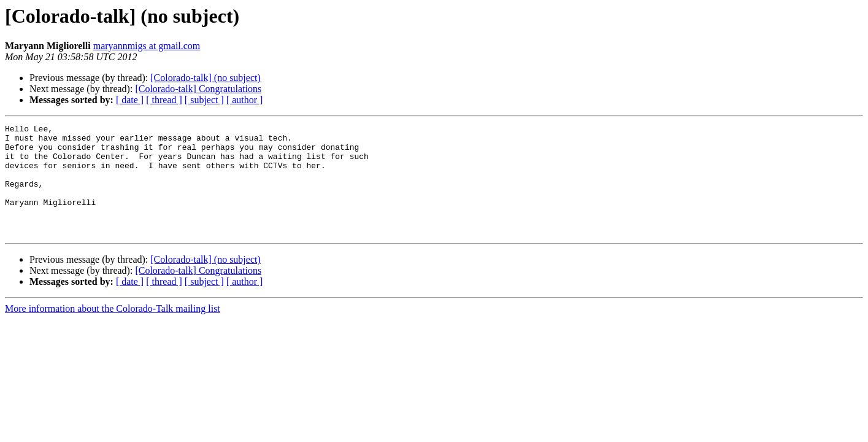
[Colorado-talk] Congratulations (198, 89)
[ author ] (245, 100)
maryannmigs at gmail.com (147, 46)
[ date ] (130, 100)
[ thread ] (164, 100)
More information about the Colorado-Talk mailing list (113, 331)
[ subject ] (204, 100)
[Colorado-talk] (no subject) (205, 78)
